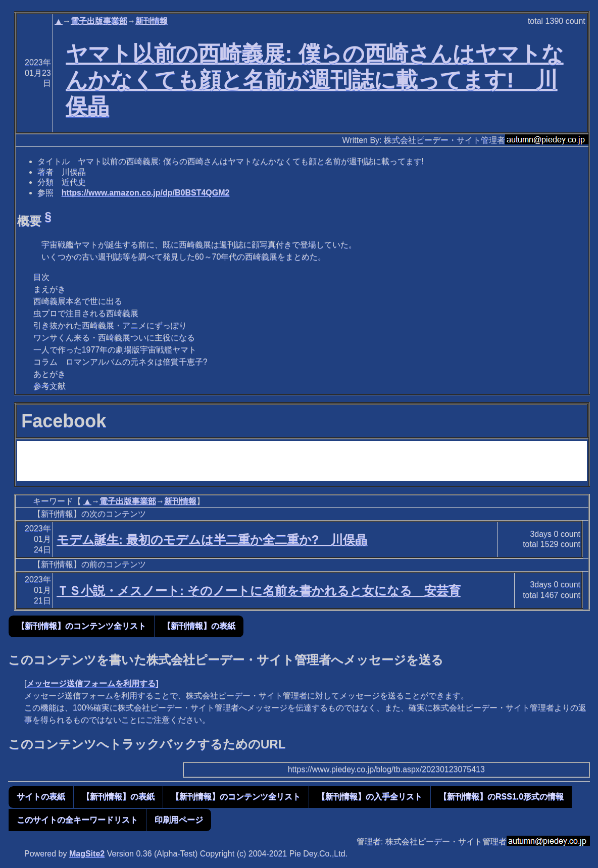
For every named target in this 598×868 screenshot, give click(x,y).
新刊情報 (152, 21)
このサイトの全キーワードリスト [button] (77, 820)
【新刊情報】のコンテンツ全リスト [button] (81, 626)
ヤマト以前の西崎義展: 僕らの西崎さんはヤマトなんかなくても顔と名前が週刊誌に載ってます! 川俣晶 (314, 80)
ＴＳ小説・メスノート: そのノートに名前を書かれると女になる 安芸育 (259, 591)
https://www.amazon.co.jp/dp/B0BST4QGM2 (146, 193)
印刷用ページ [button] (179, 820)
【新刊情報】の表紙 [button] (199, 626)
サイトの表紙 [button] (41, 797)
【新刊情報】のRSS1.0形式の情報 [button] (501, 797)
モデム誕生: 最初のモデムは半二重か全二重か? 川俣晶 (212, 540)
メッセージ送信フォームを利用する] (92, 683)
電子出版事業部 (99, 21)
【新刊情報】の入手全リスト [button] (370, 797)
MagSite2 (87, 854)
